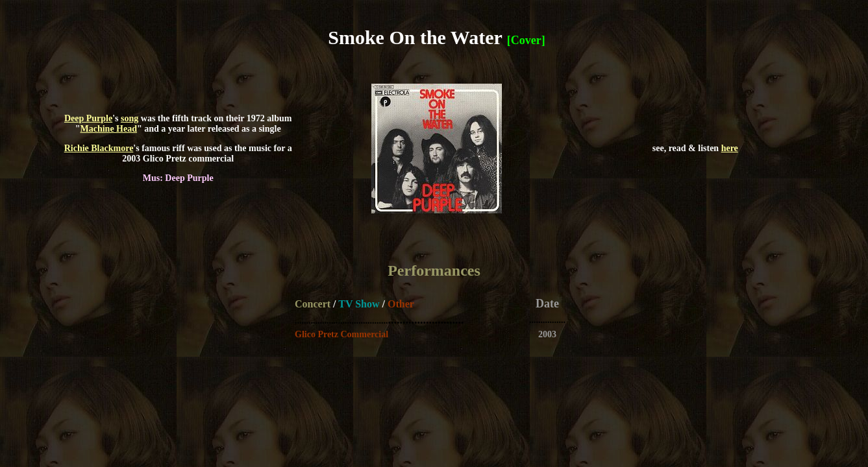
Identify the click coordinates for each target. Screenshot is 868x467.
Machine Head (109, 129)
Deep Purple (88, 118)
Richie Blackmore (99, 148)
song (130, 118)
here (730, 148)
